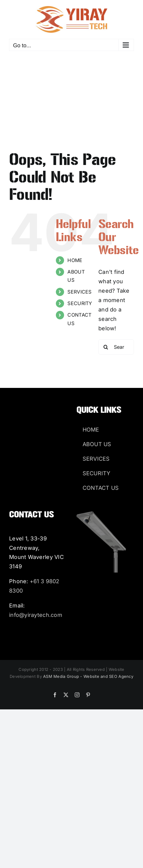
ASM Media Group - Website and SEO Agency (88, 676)
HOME (75, 260)
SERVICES (79, 292)
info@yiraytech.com (36, 615)
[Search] (106, 347)
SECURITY (80, 303)
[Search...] (116, 347)
